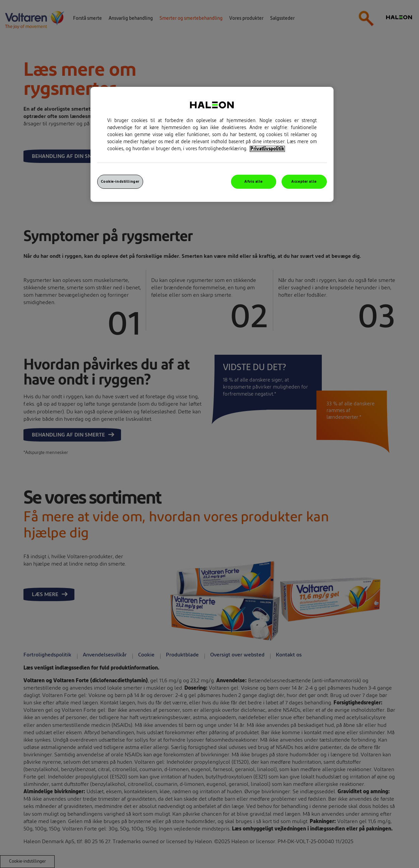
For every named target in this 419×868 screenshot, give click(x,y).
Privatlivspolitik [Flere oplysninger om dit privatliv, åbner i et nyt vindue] (267, 149)
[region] (212, 144)
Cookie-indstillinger (120, 182)
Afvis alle (254, 182)
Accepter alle (304, 182)
